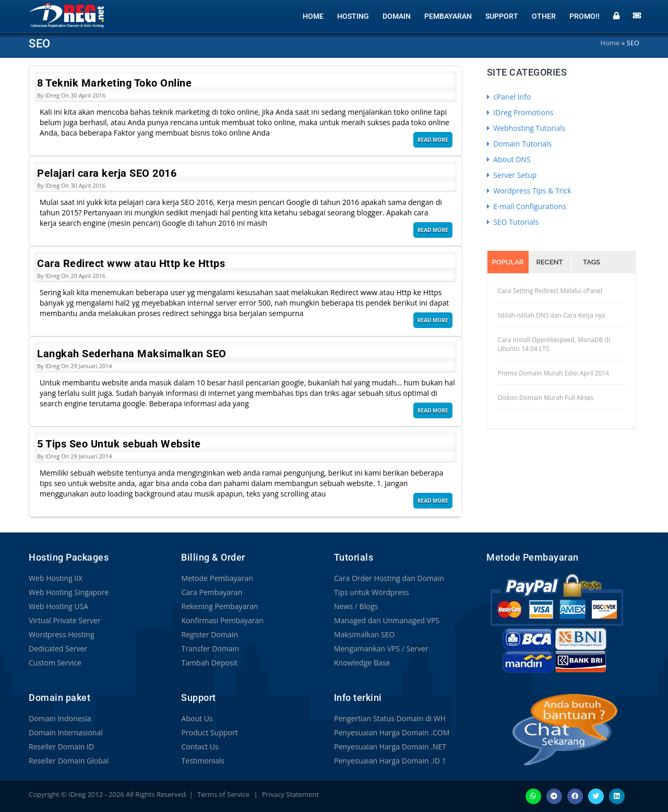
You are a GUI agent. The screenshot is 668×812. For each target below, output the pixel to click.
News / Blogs (356, 606)
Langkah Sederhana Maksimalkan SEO (132, 354)
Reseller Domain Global (68, 761)
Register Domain (209, 634)
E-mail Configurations (527, 206)
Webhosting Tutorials (526, 128)
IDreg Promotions (520, 112)
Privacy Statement (290, 794)
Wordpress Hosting (61, 634)
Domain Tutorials (520, 144)
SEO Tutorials (513, 222)
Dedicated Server (58, 649)
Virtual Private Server (64, 620)
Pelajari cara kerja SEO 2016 (107, 173)
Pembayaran (448, 16)
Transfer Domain (210, 649)
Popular (508, 262)
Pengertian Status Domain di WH (390, 718)
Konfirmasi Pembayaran (222, 620)
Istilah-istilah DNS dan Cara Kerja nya (552, 315)
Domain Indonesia (60, 718)
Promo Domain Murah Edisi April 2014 (554, 373)
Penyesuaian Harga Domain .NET (390, 747)
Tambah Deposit (209, 663)
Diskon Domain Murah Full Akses (546, 398)
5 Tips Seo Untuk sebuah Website (119, 444)
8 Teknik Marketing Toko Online (114, 83)
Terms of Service (223, 794)
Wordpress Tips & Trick (529, 191)
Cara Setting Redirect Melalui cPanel (550, 291)
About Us (197, 718)
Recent (550, 262)
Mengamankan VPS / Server (381, 649)
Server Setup (512, 175)
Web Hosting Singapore (69, 592)
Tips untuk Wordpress (371, 592)
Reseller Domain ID (61, 747)
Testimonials (202, 761)
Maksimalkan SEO (364, 634)
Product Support (209, 732)
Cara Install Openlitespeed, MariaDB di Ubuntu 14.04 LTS (554, 344)
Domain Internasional (65, 732)
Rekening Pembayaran (219, 606)
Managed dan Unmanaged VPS (386, 620)
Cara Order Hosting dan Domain (389, 578)
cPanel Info (509, 97)
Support (502, 16)
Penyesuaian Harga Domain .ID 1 (390, 761)
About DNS (509, 159)
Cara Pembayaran (211, 592)
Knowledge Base (362, 663)
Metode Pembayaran (217, 578)
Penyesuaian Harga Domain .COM (391, 732)
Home (313, 16)
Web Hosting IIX (56, 578)
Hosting (353, 16)
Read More (433, 140)
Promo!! (584, 16)
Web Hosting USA (58, 606)
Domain (397, 16)
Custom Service (55, 663)
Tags (592, 262)
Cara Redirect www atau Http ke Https (131, 263)
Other (544, 16)
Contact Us (200, 747)
